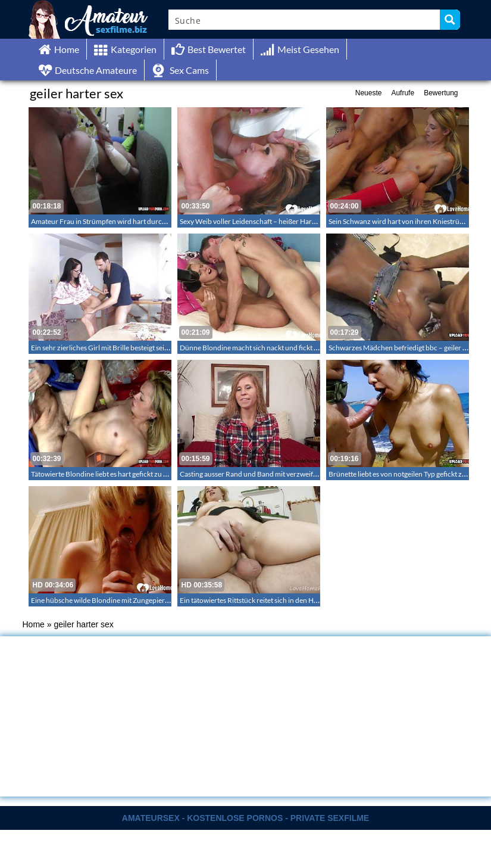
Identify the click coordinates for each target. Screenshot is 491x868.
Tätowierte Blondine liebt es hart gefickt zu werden (109, 474)
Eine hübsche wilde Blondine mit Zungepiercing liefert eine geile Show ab (143, 600)
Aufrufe (403, 93)
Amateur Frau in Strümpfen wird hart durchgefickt (109, 221)
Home (34, 624)
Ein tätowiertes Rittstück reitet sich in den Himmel (256, 600)
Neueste (369, 93)
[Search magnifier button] (450, 20)
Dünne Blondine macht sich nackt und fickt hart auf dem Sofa (274, 348)
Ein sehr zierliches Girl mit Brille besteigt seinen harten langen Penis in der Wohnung (160, 348)
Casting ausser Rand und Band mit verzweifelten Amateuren (272, 474)
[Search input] (305, 20)
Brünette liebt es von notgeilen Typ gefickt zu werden (410, 474)
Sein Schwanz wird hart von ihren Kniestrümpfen (404, 221)
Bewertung (441, 93)
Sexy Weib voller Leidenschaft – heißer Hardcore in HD (265, 221)
